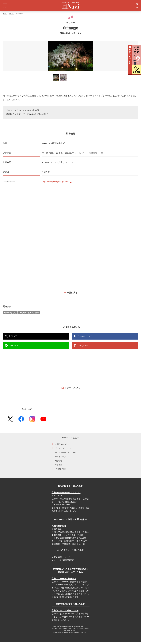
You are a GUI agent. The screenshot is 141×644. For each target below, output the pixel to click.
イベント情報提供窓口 (64, 562)
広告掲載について (62, 559)
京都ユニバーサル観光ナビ (64, 580)
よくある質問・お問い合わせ (71, 552)
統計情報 (59, 463)
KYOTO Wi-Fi (61, 471)
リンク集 (59, 467)
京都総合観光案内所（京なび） (66, 494)
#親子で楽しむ (10, 315)
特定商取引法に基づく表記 (66, 454)
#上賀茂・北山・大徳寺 (29, 315)
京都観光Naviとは (62, 446)
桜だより (11, 16)
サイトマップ (60, 459)
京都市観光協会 (59, 528)
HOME (5, 16)
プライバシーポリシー (64, 450)
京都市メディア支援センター (65, 612)
